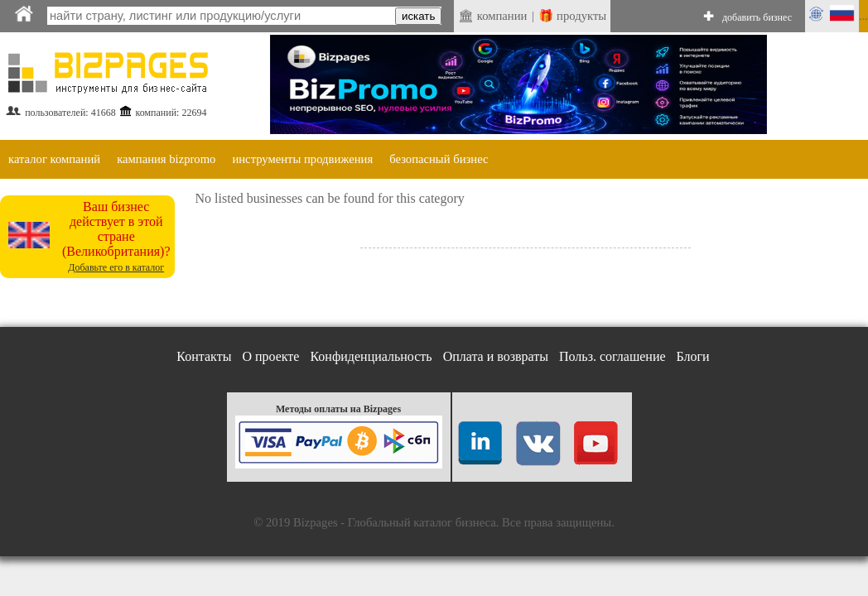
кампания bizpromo (166, 159)
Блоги (693, 356)
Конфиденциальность (371, 356)
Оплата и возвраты (496, 356)
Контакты (204, 356)
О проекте (270, 356)
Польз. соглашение (612, 356)
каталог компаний (54, 159)
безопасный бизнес (439, 159)
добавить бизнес (757, 17)
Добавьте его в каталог (116, 267)
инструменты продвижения (302, 159)
